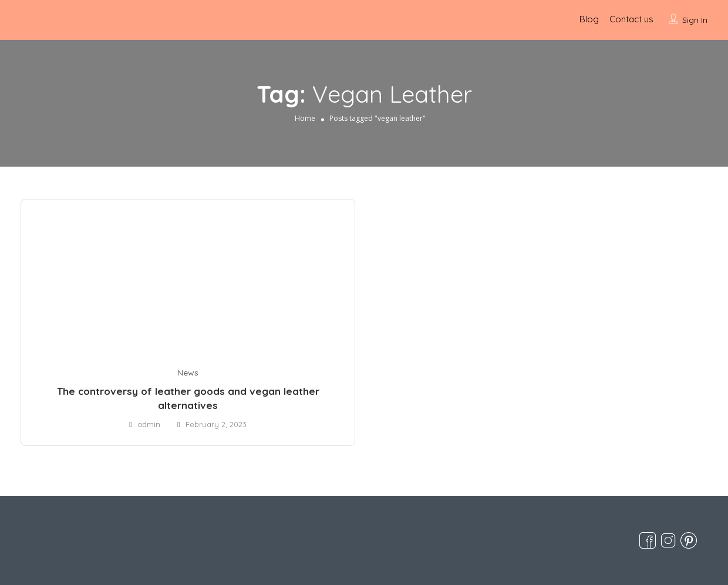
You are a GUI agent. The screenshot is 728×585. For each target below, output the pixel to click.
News (188, 373)
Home (305, 118)
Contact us (631, 19)
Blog (589, 19)
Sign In (695, 20)
